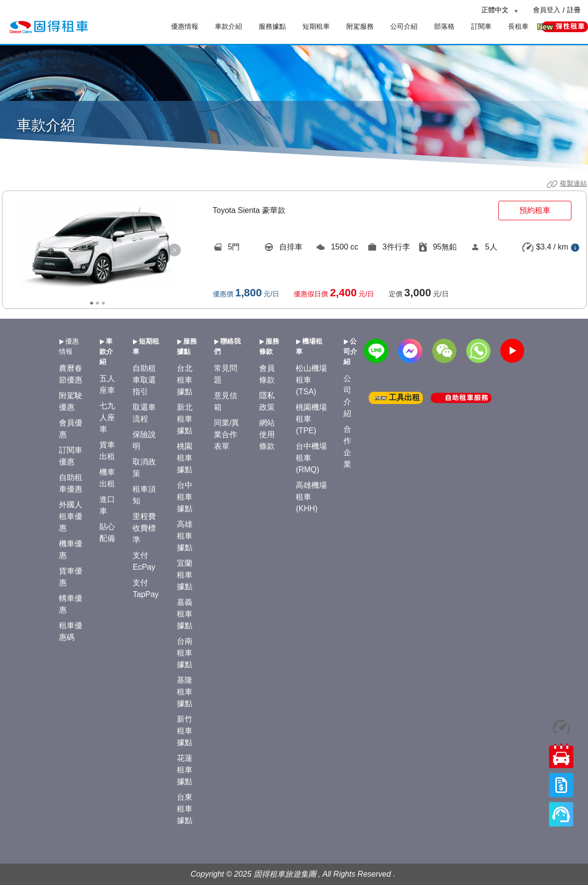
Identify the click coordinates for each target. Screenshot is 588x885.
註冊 (574, 10)
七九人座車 (107, 417)
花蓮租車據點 (185, 770)
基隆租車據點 (185, 692)
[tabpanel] (97, 244)
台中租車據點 (185, 497)
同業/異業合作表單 (227, 434)
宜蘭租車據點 (185, 575)
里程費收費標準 (144, 528)
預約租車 (535, 210)
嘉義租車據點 (185, 614)
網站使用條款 (267, 434)
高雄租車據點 (185, 536)
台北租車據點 (185, 380)
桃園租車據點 (185, 458)
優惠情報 (185, 26)
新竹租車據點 (185, 731)
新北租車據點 (185, 419)
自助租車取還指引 (144, 380)
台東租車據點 (185, 809)
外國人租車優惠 (71, 516)
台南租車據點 (185, 653)
